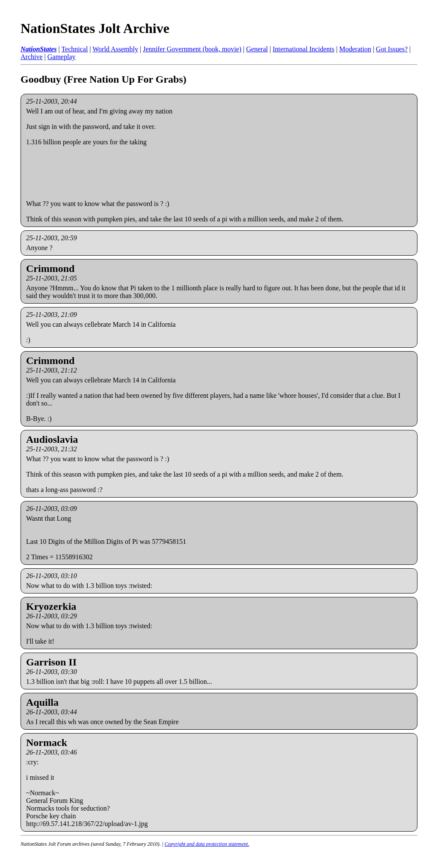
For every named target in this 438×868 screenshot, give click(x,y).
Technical (74, 49)
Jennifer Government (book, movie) (192, 49)
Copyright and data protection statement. (207, 844)
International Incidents (303, 49)
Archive (32, 57)
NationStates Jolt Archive (95, 28)
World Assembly (115, 49)
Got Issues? (392, 49)
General (257, 49)
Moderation (355, 49)
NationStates (38, 49)
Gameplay (62, 57)
